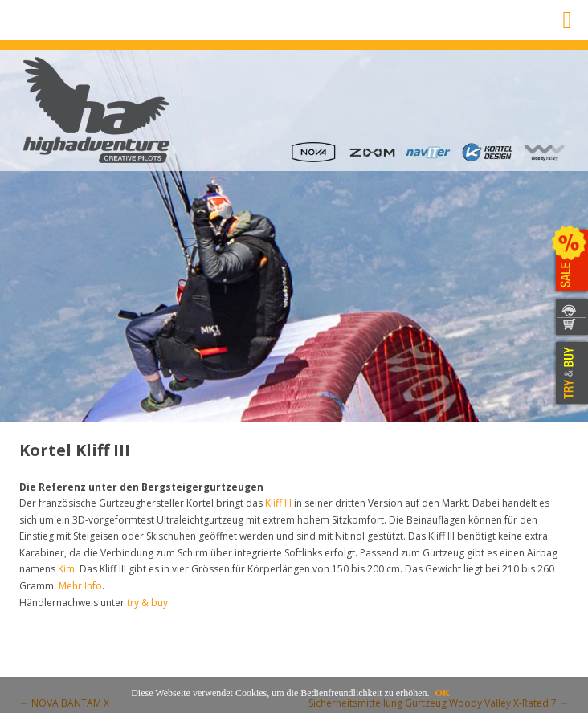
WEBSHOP (570, 327)
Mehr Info (80, 586)
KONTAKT (570, 308)
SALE (570, 261)
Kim (66, 569)
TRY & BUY (570, 373)
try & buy (147, 603)
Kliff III (278, 503)
